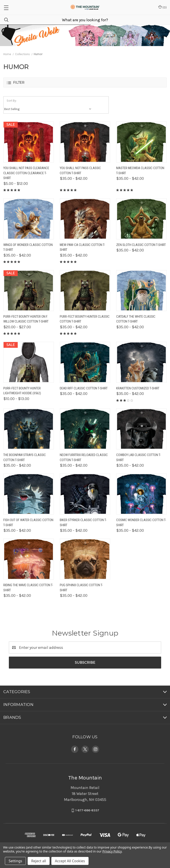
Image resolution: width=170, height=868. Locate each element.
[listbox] (49, 109)
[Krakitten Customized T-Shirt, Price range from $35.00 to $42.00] (141, 362)
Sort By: (12, 101)
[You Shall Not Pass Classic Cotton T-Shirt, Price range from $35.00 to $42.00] (85, 142)
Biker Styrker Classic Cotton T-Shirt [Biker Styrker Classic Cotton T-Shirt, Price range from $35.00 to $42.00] (83, 523)
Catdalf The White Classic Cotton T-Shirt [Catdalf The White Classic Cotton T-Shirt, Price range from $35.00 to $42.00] (136, 319)
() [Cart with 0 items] (162, 7)
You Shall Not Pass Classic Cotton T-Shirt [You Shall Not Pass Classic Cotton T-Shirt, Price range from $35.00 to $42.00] (80, 171)
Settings (15, 861)
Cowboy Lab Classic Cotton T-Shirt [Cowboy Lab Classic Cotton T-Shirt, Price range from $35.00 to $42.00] (139, 457)
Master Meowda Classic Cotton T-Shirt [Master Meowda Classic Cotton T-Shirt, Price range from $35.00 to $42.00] (140, 171)
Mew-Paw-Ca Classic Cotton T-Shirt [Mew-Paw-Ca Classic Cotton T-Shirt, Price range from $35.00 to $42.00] (82, 247)
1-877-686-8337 (87, 810)
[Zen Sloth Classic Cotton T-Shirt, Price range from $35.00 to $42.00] (141, 219)
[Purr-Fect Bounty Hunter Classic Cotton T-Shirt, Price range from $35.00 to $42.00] (85, 291)
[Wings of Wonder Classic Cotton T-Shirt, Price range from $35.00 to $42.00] (29, 219)
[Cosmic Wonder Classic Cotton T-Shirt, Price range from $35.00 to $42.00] (141, 494)
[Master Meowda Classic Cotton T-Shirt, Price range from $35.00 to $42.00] (141, 142)
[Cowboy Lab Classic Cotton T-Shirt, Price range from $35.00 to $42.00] (141, 429)
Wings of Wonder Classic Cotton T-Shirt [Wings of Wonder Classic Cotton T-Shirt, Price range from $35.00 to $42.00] (28, 247)
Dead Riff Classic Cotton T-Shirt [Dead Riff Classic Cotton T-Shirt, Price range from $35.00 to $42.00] (84, 388)
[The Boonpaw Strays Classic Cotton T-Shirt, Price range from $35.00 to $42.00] (29, 429)
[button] (85, 82)
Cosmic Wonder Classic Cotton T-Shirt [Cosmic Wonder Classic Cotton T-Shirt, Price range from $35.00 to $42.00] (141, 523)
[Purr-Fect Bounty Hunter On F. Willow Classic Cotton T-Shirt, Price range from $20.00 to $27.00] (29, 291)
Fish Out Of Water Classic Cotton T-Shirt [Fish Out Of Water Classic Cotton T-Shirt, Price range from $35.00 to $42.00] (28, 523)
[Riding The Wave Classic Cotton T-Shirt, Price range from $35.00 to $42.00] (29, 559)
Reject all (39, 861)
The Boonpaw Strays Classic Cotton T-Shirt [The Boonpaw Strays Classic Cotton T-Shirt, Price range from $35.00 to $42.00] (25, 457)
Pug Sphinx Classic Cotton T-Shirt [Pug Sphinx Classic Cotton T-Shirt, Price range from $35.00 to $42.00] (81, 588)
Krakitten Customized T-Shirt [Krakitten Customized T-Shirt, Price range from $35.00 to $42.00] (138, 388)
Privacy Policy (112, 851)
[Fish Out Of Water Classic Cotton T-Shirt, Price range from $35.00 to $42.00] (29, 494)
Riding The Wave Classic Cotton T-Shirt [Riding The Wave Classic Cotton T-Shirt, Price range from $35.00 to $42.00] (28, 588)
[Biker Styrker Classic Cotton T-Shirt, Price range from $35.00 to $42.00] (85, 494)
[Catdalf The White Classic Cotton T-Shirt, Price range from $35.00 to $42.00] (141, 291)
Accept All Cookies (70, 861)
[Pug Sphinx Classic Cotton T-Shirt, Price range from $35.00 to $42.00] (85, 559)
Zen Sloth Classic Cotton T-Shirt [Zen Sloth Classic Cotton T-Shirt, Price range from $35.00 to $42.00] (141, 245)
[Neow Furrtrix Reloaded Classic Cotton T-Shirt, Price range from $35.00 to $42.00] (85, 429)
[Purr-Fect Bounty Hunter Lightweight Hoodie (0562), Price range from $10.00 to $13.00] (29, 362)
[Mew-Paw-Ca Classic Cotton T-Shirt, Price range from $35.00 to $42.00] (85, 219)
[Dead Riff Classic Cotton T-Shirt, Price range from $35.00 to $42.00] (85, 362)
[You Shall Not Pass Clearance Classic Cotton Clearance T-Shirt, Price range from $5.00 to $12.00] (29, 142)
